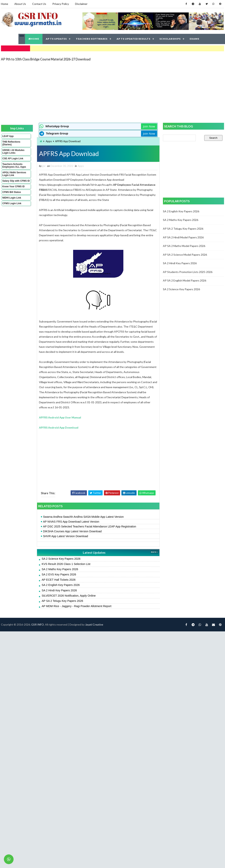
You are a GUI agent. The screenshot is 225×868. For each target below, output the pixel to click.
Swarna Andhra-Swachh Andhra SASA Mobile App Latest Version (83, 517)
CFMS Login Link (12, 203)
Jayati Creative (94, 624)
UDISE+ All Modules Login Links (13, 152)
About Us (20, 4)
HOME (34, 39)
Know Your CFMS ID (13, 186)
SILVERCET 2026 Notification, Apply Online (69, 596)
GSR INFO (38, 624)
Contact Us (39, 4)
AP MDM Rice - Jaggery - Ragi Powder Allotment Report (77, 606)
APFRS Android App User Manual (60, 417)
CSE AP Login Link (13, 159)
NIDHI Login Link (12, 198)
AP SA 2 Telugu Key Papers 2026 (62, 601)
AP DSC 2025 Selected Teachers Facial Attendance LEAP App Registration (90, 526)
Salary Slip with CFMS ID (16, 181)
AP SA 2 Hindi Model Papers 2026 (183, 237)
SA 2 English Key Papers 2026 (61, 585)
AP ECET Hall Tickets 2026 (59, 580)
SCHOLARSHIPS (170, 39)
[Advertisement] (72, 92)
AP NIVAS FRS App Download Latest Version (71, 522)
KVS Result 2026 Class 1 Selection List (66, 564)
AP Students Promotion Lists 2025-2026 (188, 272)
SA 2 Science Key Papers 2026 (61, 559)
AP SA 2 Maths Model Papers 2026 (184, 246)
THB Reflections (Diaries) (11, 143)
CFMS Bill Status (12, 192)
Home (5, 4)
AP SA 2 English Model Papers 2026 (185, 280)
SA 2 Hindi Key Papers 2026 (59, 590)
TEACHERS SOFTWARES (92, 39)
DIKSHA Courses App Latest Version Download (72, 531)
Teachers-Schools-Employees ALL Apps (14, 166)
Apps (49, 141)
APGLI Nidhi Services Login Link (14, 174)
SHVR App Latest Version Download (66, 536)
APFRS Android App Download (59, 427)
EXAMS (194, 39)
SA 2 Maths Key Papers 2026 (60, 569)
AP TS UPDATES (56, 39)
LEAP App (8, 136)
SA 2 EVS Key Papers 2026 (59, 574)
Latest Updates (94, 552)
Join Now (149, 126)
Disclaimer (81, 4)
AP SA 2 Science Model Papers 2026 (185, 255)
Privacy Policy (61, 4)
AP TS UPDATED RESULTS (133, 39)
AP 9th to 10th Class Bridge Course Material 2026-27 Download (46, 59)
